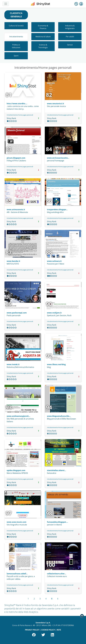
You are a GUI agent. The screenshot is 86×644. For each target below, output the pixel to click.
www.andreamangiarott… (18, 416)
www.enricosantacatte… (58, 158)
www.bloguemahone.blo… (59, 416)
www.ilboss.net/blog (56, 364)
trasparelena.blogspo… (57, 209)
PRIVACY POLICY (32, 630)
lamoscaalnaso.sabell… (17, 574)
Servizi (70, 45)
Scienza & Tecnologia (43, 46)
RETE (59, 630)
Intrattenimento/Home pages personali (20, 115)
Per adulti (70, 37)
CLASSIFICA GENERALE (16, 15)
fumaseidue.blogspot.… (58, 522)
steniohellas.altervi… (56, 470)
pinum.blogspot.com (16, 158)
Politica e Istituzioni (16, 46)
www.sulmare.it (54, 261)
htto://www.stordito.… (17, 104)
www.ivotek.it (13, 364)
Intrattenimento (16, 37)
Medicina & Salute (43, 37)
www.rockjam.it (54, 313)
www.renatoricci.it (55, 104)
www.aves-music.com (17, 522)
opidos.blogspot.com (16, 470)
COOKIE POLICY (48, 630)
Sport (16, 56)
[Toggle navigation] (6, 4)
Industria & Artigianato (70, 27)
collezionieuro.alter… (57, 574)
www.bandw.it (13, 261)
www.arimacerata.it (16, 209)
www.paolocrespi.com (17, 313)
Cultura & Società (16, 26)
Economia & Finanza (43, 27)
